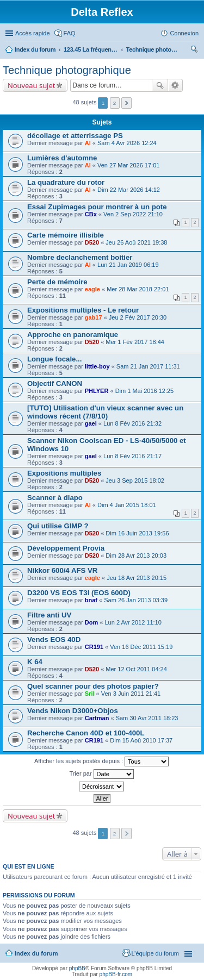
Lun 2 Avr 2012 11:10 (133, 622)
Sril (90, 694)
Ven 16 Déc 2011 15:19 (141, 647)
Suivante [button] (126, 103)
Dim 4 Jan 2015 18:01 (127, 505)
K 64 (35, 662)
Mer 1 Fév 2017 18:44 (135, 342)
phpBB (77, 968)
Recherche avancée (175, 85)
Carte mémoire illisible (66, 235)
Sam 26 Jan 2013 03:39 (136, 600)
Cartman (97, 718)
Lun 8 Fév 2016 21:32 (132, 423)
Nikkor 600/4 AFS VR (62, 570)
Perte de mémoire (57, 282)
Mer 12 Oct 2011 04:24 (136, 669)
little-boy (97, 366)
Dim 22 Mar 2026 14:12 (129, 190)
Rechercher (160, 85)
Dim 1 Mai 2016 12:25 (145, 391)
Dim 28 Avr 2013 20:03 (136, 555)
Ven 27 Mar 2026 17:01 (128, 165)
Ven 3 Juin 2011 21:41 (131, 694)
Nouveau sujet (31, 85)
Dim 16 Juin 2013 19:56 (137, 533)
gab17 (94, 317)
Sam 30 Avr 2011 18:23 (147, 718)
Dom (91, 622)
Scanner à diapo (55, 498)
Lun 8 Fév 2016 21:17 (132, 456)
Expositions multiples (64, 473)
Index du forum (35, 49)
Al (88, 143)
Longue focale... (54, 359)
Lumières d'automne (62, 158)
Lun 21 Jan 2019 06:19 (128, 265)
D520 (92, 242)
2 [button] (115, 103)
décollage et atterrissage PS (75, 136)
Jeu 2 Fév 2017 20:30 (138, 317)
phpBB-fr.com (116, 974)
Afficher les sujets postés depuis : (101, 761)
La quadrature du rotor (66, 182)
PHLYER (97, 391)
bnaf (91, 600)
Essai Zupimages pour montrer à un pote (97, 207)
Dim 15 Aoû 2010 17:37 (141, 740)
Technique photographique (153, 49)
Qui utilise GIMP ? (58, 526)
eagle (92, 289)
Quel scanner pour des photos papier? (93, 686)
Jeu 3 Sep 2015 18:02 (135, 480)
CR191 (94, 647)
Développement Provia (66, 548)
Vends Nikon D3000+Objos (73, 711)
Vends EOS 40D (54, 639)
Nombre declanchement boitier (80, 257)
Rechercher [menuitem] (194, 51)
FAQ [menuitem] (70, 33)
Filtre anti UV (49, 615)
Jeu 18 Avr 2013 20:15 (137, 578)
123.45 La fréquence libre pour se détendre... (91, 49)
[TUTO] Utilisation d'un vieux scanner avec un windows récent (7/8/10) (105, 412)
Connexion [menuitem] (184, 33)
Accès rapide (33, 33)
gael (91, 423)
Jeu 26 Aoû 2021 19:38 (136, 242)
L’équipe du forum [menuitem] (155, 953)
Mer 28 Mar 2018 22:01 (138, 289)
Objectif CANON (55, 383)
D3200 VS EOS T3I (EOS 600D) (79, 593)
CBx (91, 214)
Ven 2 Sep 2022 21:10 (133, 214)
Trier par (101, 774)
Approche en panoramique (73, 335)
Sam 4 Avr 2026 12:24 (127, 143)
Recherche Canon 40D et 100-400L (86, 733)
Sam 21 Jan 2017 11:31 (148, 366)
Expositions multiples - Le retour (83, 310)
